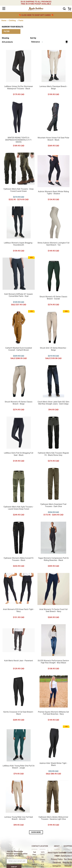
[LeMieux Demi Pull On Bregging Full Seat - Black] (19, 439)
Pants (21, 20)
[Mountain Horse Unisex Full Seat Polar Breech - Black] (54, 124)
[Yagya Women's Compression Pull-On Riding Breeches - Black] (54, 545)
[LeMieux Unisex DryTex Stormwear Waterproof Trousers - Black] (19, 73)
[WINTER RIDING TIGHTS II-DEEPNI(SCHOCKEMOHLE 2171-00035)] (19, 124)
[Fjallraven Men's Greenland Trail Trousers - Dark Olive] (54, 492)
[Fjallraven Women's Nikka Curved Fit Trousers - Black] (19, 545)
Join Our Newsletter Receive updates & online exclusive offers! (17, 854)
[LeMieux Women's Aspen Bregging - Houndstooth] (19, 229)
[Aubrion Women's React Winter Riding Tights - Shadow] (54, 177)
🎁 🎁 (36, 15)
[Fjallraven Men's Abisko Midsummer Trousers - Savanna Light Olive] (54, 803)
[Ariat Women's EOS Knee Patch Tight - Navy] (19, 596)
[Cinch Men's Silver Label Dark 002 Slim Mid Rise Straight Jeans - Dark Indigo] (54, 388)
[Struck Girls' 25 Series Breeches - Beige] (54, 336)
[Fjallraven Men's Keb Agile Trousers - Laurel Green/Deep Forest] (19, 492)
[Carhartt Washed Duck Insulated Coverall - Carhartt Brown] (19, 336)
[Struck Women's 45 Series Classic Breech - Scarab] (54, 282)
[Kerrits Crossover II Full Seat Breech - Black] (19, 698)
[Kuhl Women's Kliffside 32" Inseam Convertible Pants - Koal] (19, 282)
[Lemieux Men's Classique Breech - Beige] (54, 73)
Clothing (12, 20)
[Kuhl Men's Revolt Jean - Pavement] (19, 647)
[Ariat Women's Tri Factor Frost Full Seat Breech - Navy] (54, 596)
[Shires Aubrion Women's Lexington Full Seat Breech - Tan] (54, 229)
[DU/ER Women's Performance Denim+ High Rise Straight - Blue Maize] (54, 647)
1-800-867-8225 (34, 860)
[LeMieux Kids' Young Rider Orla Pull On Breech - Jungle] (19, 751)
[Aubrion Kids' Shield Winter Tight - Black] (54, 751)
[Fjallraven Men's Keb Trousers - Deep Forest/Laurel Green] (19, 177)
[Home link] (4, 21)
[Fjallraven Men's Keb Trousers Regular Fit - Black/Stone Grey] (54, 439)
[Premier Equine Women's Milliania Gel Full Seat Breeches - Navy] (54, 698)
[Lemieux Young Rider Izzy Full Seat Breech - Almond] (19, 803)
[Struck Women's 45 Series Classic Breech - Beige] (19, 388)
